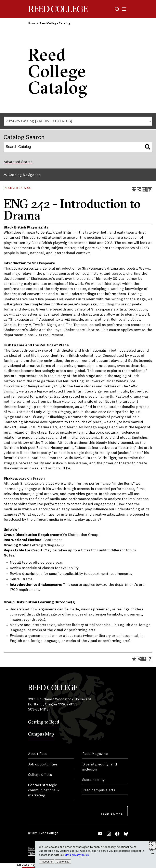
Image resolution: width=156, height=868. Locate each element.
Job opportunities (43, 764)
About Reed (38, 754)
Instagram (109, 834)
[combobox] (78, 121)
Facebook (117, 834)
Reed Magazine (95, 754)
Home (32, 23)
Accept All (47, 862)
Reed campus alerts (99, 790)
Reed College (58, 9)
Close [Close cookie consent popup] (152, 849)
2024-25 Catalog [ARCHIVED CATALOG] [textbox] (39, 121)
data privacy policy (77, 855)
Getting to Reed (44, 722)
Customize (63, 862)
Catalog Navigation (25, 175)
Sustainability (93, 780)
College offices (40, 775)
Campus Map (41, 734)
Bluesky (126, 834)
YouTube (100, 834)
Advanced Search (18, 162)
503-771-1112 (38, 709)
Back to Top (112, 814)
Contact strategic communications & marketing (43, 790)
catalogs (29, 865)
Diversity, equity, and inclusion (100, 767)
